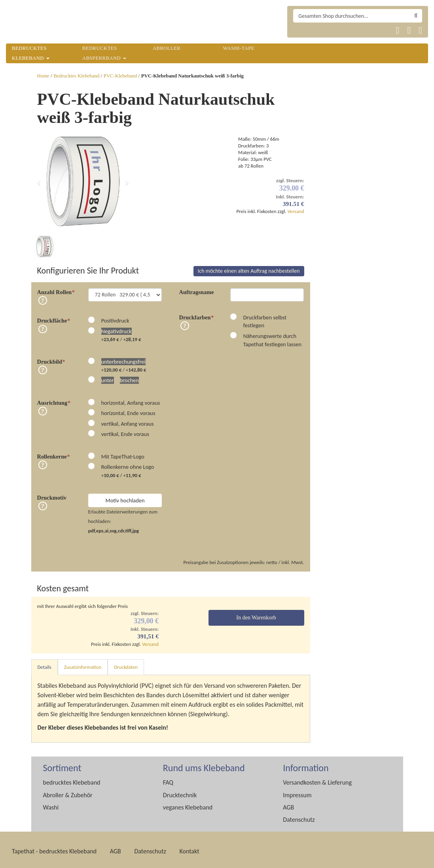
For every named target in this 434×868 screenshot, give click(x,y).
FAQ (168, 779)
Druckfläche (54, 317)
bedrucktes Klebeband (72, 779)
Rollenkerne (53, 453)
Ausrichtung (54, 400)
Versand (296, 211)
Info (43, 297)
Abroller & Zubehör (68, 792)
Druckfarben (196, 314)
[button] (39, 181)
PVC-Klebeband (120, 76)
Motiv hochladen (125, 497)
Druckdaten (126, 664)
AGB (288, 804)
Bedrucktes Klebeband (76, 76)
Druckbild (51, 359)
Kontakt (189, 848)
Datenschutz (299, 816)
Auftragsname (197, 289)
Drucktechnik (180, 792)
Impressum (297, 792)
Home (43, 76)
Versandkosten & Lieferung (317, 779)
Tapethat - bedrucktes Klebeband (54, 848)
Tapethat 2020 (301, 30)
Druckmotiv (52, 494)
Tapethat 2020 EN (321, 30)
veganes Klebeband (188, 804)
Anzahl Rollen (56, 289)
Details (45, 664)
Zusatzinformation (83, 664)
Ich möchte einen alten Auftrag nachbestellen (249, 268)
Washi (51, 804)
